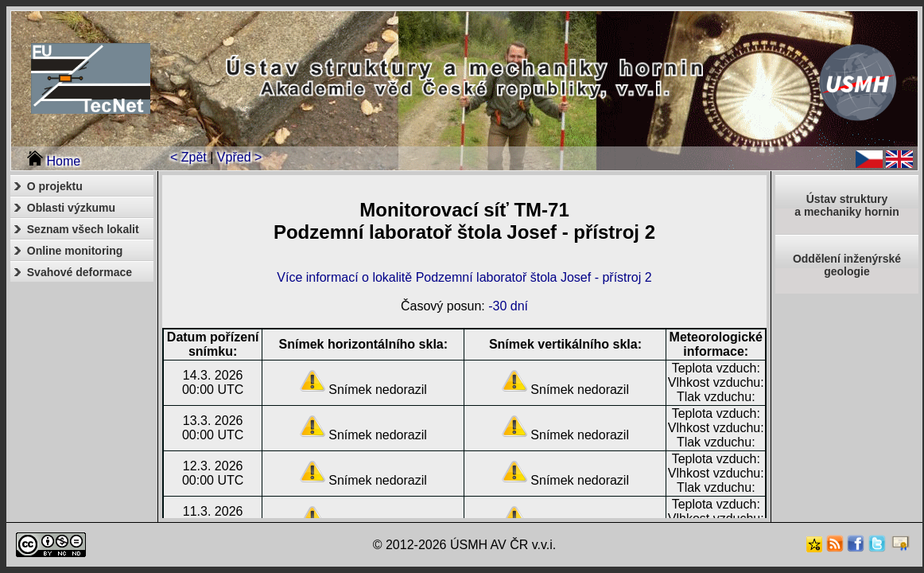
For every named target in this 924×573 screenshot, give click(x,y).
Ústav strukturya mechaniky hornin (846, 205)
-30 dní (508, 306)
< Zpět (188, 157)
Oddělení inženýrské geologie (847, 265)
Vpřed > (239, 157)
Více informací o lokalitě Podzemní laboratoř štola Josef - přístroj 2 (464, 277)
